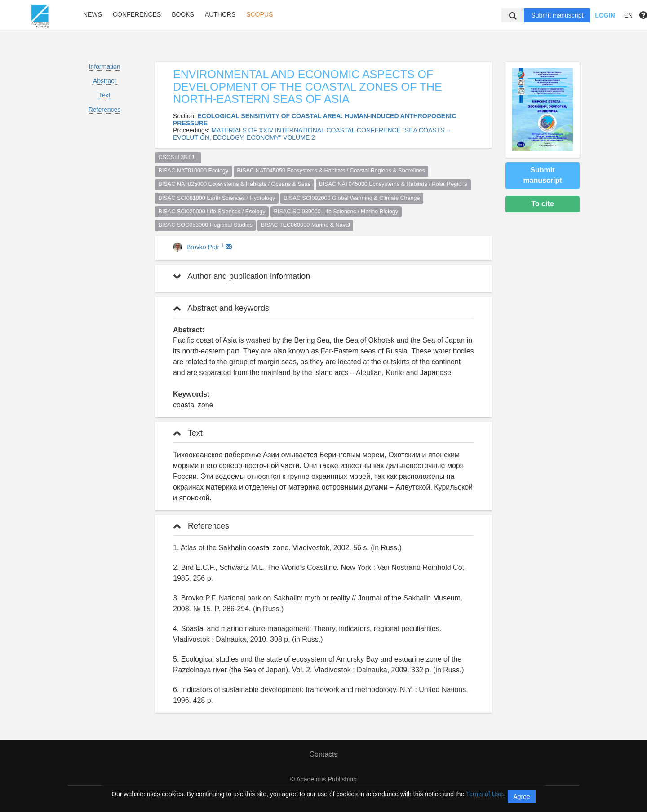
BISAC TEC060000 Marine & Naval (306, 225)
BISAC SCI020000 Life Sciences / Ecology (212, 212)
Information (104, 66)
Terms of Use (484, 794)
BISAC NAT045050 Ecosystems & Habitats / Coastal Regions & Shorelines (331, 171)
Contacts (323, 754)
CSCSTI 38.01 (178, 157)
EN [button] (628, 15)
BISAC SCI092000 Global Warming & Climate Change (352, 198)
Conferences (137, 14)
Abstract (104, 81)
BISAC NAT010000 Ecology (194, 171)
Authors (220, 14)
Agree (521, 797)
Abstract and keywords (221, 308)
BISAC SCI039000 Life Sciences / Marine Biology (336, 212)
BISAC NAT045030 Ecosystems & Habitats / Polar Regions (393, 184)
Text (105, 95)
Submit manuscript (557, 15)
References (105, 110)
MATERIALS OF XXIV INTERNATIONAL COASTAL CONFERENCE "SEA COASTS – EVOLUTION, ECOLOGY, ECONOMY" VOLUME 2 (311, 134)
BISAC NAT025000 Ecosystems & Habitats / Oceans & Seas (235, 184)
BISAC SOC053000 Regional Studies (206, 225)
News (93, 14)
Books (183, 14)
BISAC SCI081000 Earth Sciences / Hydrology (217, 198)
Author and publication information (242, 276)
